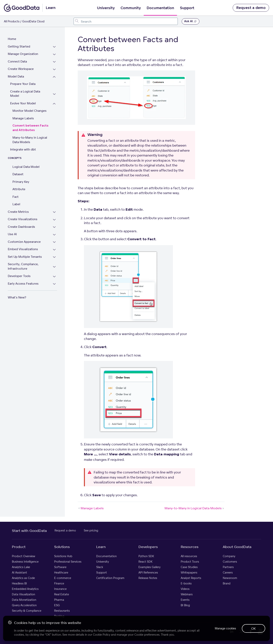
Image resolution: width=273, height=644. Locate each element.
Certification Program (110, 578)
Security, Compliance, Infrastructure (23, 266)
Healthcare (61, 572)
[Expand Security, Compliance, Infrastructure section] (55, 267)
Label (16, 204)
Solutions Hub (63, 556)
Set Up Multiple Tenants (25, 257)
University (106, 8)
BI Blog (185, 605)
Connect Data (17, 61)
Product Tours (190, 562)
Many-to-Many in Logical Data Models (30, 140)
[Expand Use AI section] (55, 235)
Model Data (16, 76)
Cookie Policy (102, 635)
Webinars (187, 594)
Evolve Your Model (23, 103)
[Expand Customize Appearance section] (55, 242)
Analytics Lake (21, 567)
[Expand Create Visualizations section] (55, 220)
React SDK (145, 562)
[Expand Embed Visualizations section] (55, 250)
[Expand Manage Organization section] (55, 54)
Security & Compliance (27, 611)
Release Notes (148, 578)
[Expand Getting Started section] (55, 47)
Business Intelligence (25, 562)
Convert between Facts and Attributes (30, 128)
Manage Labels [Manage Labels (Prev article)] (91, 508)
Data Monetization (24, 600)
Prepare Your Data (23, 84)
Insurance (60, 589)
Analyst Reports (191, 578)
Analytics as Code (23, 578)
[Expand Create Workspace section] (55, 69)
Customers (230, 562)
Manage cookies (225, 628)
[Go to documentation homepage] (22, 8)
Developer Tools (19, 276)
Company (229, 556)
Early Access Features (23, 284)
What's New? (17, 297)
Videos (185, 589)
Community (131, 8)
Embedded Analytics (25, 589)
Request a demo (251, 8)
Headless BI (19, 583)
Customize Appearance (24, 242)
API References (148, 572)
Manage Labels (23, 118)
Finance (59, 583)
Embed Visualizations (23, 249)
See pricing (91, 530)
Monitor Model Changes (30, 111)
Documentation (160, 8)
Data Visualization (23, 594)
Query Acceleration (24, 605)
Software (60, 567)
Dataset (18, 174)
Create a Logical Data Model (25, 94)
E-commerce (63, 578)
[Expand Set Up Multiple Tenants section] (55, 257)
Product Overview (24, 556)
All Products (12, 21)
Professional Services (68, 562)
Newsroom (230, 578)
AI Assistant (19, 572)
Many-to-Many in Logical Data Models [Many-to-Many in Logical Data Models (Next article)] (195, 508)
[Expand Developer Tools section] (55, 277)
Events (185, 600)
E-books (186, 583)
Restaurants (62, 611)
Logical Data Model (26, 167)
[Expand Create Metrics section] (55, 212)
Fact (15, 197)
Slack (100, 567)
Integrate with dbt (23, 149)
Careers (228, 572)
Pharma (59, 600)
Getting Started (19, 46)
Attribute (19, 189)
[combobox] (126, 21)
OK (254, 628)
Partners (228, 567)
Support (187, 8)
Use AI (12, 234)
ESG (57, 605)
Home (12, 39)
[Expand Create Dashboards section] (55, 227)
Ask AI (190, 21)
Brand (227, 583)
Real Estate (62, 594)
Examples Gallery (149, 567)
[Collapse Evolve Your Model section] (55, 104)
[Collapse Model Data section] (55, 77)
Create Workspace (21, 69)
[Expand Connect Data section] (55, 62)
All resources (189, 556)
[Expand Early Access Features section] (55, 284)
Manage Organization (23, 54)
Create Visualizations (23, 219)
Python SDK (146, 556)
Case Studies (189, 567)
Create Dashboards (21, 227)
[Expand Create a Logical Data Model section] (55, 94)
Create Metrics (18, 212)
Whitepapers (189, 572)
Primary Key (21, 182)
